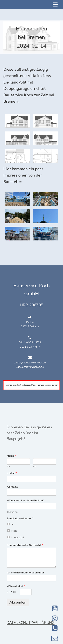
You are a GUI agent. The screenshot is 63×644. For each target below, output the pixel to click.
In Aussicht (18, 537)
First (9, 467)
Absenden (18, 602)
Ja (12, 524)
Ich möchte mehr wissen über (25, 573)
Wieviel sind (16, 587)
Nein (14, 531)
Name (11, 456)
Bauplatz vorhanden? (20, 519)
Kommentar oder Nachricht (25, 545)
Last (35, 467)
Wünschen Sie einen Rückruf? (26, 501)
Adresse (12, 487)
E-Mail (12, 473)
